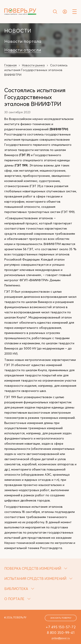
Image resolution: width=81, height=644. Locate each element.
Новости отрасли (23, 50)
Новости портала (23, 41)
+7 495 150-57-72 (61, 627)
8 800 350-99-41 (61, 633)
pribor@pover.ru (61, 638)
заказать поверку (61, 618)
